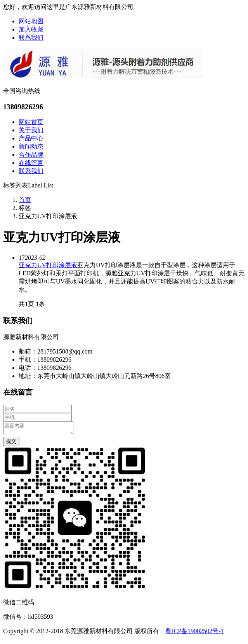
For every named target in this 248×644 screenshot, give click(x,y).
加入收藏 (31, 29)
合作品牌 (31, 155)
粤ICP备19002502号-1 (194, 633)
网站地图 (31, 21)
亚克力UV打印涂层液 (48, 265)
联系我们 (31, 38)
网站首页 (31, 122)
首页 (25, 200)
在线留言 (31, 163)
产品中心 (31, 138)
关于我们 (31, 130)
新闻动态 (31, 146)
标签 (25, 208)
